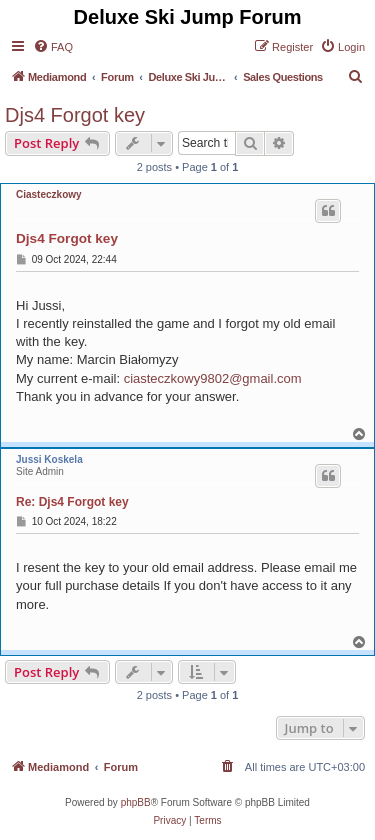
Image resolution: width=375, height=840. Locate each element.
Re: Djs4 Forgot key (72, 502)
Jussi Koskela (49, 459)
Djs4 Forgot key (75, 115)
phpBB (136, 802)
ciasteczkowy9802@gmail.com (213, 378)
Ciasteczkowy (49, 194)
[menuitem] (53, 47)
